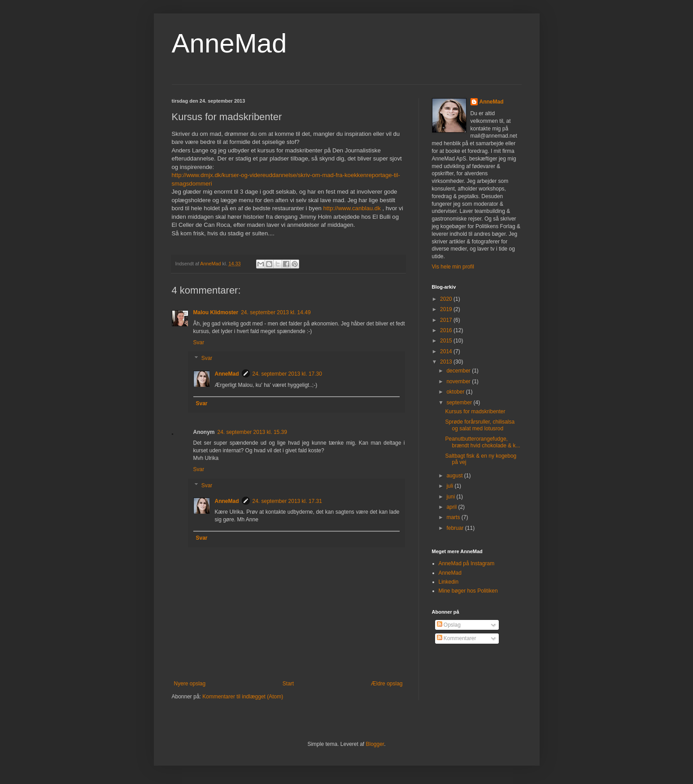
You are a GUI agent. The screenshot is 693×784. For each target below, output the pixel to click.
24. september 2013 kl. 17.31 (287, 501)
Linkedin (449, 582)
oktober (456, 392)
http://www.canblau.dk (352, 208)
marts (454, 517)
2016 (447, 330)
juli (450, 486)
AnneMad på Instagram (467, 563)
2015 (447, 341)
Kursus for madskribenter (475, 411)
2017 (447, 320)
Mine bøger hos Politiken (468, 591)
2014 (447, 351)
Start (288, 684)
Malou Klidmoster (216, 312)
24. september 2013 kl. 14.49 (276, 312)
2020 (447, 299)
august (455, 476)
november (459, 381)
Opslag (449, 625)
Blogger (375, 744)
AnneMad (229, 43)
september (460, 403)
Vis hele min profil (453, 267)
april (452, 507)
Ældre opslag (387, 684)
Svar (199, 342)
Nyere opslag (190, 684)
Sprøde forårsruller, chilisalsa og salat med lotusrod (480, 425)
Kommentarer (457, 638)
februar (455, 528)
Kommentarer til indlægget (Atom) (243, 697)
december (459, 371)
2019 (447, 309)
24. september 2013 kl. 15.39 (252, 432)
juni (451, 497)
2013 (447, 362)
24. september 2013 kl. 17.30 (287, 374)
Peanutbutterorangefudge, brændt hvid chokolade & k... (482, 442)
